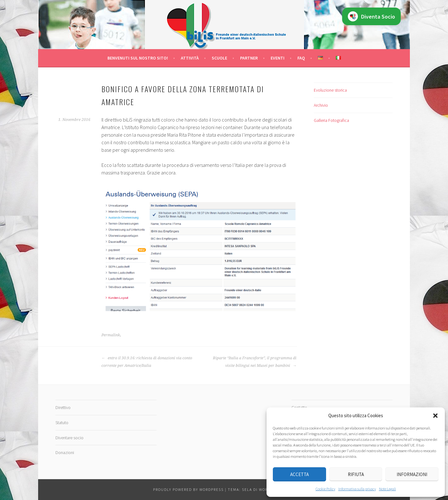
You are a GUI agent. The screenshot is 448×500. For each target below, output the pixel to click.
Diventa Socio (371, 16)
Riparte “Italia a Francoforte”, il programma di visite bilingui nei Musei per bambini (255, 362)
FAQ (301, 58)
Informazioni (412, 474)
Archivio (321, 105)
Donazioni (65, 452)
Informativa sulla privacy (357, 489)
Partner (249, 58)
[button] (435, 416)
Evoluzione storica (330, 90)
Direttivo (63, 407)
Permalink (111, 335)
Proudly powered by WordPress (188, 489)
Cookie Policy (325, 489)
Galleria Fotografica (331, 120)
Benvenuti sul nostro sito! (138, 58)
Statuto (62, 423)
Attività (190, 58)
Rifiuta (356, 474)
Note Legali (388, 489)
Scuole (219, 58)
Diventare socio (69, 438)
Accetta (299, 474)
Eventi (278, 58)
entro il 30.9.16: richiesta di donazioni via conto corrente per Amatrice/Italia (147, 362)
